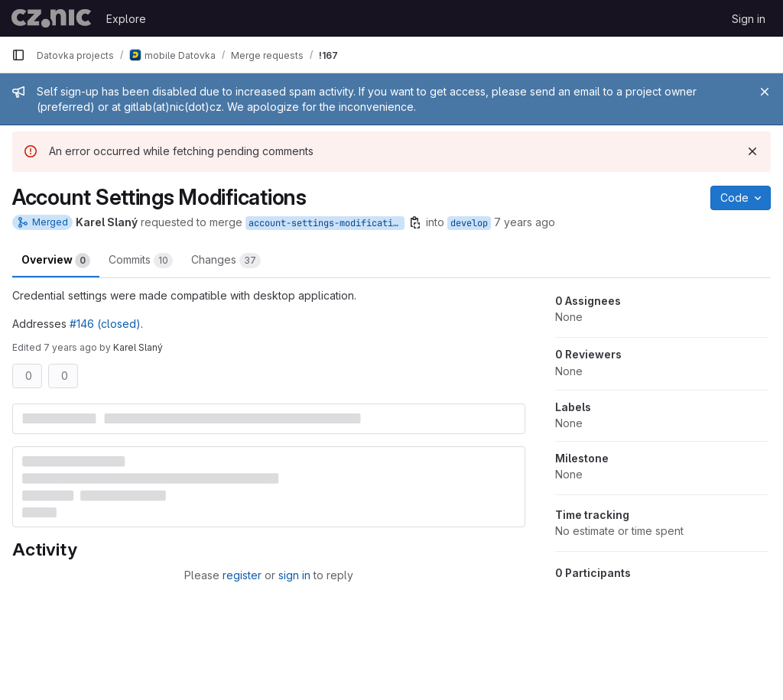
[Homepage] (51, 18)
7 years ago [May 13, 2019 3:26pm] (525, 222)
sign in (294, 575)
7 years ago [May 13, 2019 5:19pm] (70, 347)
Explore (126, 19)
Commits (141, 261)
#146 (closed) (105, 324)
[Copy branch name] (415, 222)
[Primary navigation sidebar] (18, 55)
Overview (56, 261)
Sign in (749, 19)
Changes (226, 261)
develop (469, 223)
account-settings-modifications (327, 223)
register (242, 575)
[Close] (765, 92)
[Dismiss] (752, 151)
